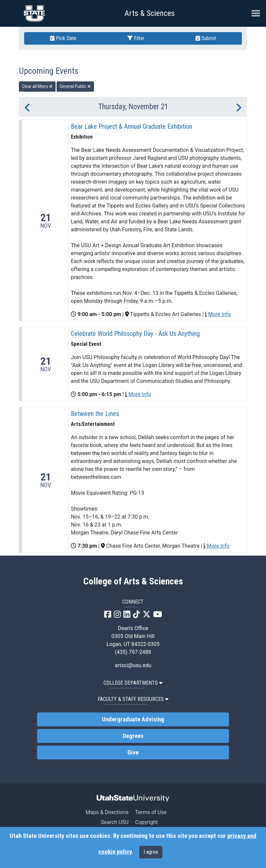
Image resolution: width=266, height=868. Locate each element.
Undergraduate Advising (133, 719)
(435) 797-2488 (133, 652)
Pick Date (63, 38)
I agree (151, 852)
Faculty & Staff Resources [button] (133, 699)
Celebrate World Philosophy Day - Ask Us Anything (135, 334)
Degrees (133, 736)
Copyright (146, 822)
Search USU (115, 822)
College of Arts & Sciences (133, 581)
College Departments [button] (133, 683)
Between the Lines (95, 414)
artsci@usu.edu (133, 665)
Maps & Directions (107, 812)
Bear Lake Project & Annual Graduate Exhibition (132, 126)
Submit (206, 38)
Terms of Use (151, 812)
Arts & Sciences (150, 13)
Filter (136, 38)
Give (133, 753)
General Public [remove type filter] (75, 86)
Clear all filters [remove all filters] (37, 86)
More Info (220, 314)
